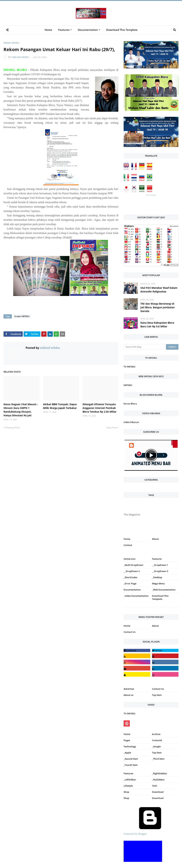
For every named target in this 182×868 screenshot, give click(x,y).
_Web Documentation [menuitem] (164, 590)
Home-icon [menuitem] (130, 559)
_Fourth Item (131, 765)
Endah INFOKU (11, 43)
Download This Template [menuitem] (122, 30)
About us (128, 695)
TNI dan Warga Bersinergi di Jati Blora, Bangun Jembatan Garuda (157, 307)
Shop (126, 792)
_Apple (127, 753)
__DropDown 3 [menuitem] (160, 571)
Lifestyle (128, 786)
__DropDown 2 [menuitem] (132, 571)
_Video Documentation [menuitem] (136, 596)
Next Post (112, 428)
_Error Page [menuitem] (130, 583)
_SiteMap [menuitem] (157, 577)
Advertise (129, 689)
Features (128, 773)
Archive (156, 734)
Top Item (157, 695)
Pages (127, 740)
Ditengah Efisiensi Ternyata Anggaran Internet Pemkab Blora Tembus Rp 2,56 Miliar (99, 408)
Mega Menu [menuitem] (158, 583)
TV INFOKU (130, 367)
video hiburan (131, 422)
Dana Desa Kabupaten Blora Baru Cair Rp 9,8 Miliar (157, 325)
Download (158, 792)
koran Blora (130, 404)
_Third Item (158, 759)
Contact (128, 545)
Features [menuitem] (64, 30)
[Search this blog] (144, 347)
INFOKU (128, 385)
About (155, 539)
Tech (154, 786)
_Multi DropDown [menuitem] (133, 565)
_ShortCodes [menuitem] (130, 577)
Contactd (157, 740)
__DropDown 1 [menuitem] (160, 565)
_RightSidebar (160, 773)
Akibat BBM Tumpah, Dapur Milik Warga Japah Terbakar (60, 406)
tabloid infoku (20, 57)
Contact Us (130, 632)
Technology (130, 746)
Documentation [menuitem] (88, 30)
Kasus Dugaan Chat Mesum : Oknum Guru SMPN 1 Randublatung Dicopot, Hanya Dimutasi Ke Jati (21, 410)
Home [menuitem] (48, 30)
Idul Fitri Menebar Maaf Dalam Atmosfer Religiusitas (159, 290)
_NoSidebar (158, 780)
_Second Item (131, 759)
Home (127, 539)
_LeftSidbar (130, 780)
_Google (156, 746)
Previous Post (12, 428)
